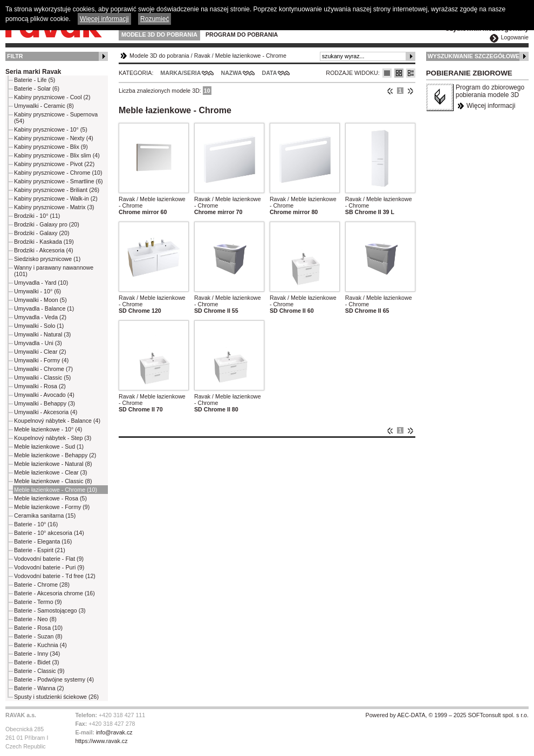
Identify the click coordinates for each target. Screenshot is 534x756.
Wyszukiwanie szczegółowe (474, 56)
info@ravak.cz (114, 732)
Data (270, 73)
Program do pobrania (242, 35)
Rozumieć (155, 19)
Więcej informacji (491, 106)
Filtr (15, 56)
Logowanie (515, 37)
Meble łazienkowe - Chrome (251, 56)
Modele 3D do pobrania (159, 35)
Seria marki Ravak (33, 72)
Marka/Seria (180, 73)
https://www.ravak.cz (101, 741)
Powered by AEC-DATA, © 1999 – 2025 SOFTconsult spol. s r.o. (447, 715)
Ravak (202, 56)
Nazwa (231, 73)
